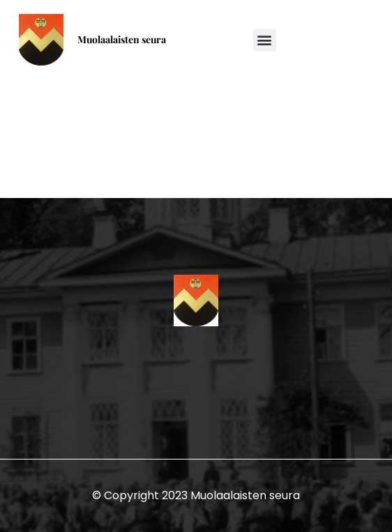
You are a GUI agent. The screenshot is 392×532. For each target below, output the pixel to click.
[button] (265, 40)
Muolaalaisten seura (122, 39)
